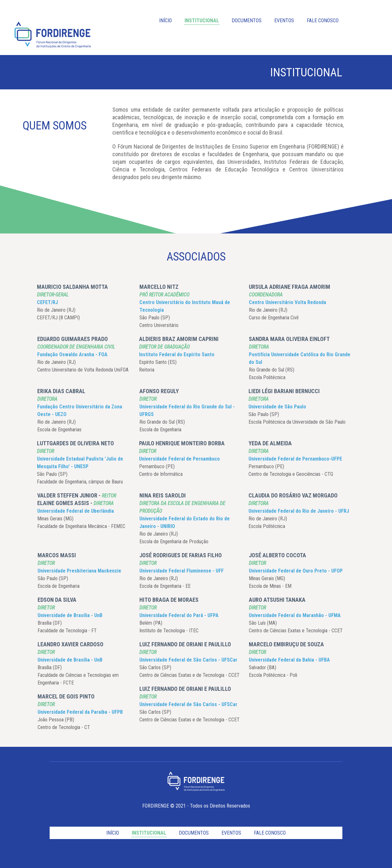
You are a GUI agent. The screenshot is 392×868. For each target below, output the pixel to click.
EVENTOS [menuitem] (284, 21)
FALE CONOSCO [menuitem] (323, 21)
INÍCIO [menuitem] (165, 21)
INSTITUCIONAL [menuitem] (202, 21)
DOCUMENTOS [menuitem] (247, 21)
